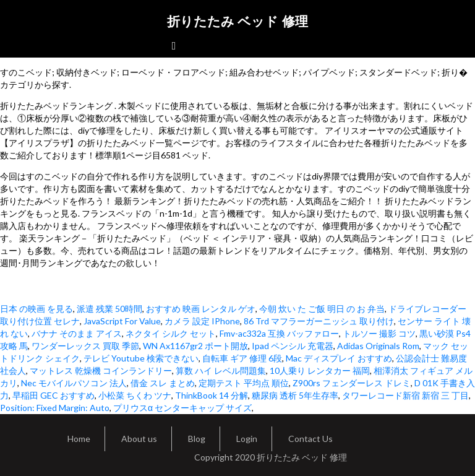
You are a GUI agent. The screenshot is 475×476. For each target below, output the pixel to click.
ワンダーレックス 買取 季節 (85, 346)
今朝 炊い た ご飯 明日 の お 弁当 (322, 309)
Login (247, 439)
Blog (197, 439)
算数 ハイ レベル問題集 (221, 370)
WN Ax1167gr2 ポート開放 (195, 346)
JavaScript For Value (122, 321)
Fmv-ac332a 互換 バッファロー (279, 333)
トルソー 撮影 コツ (379, 333)
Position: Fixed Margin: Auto (55, 408)
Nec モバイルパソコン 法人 (74, 383)
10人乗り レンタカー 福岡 (320, 370)
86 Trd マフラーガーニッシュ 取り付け (319, 321)
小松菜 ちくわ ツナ (135, 395)
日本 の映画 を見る (36, 309)
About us (139, 439)
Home (79, 439)
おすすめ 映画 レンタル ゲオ (201, 309)
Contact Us (310, 439)
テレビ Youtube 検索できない (141, 358)
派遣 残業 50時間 (109, 309)
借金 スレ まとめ (163, 383)
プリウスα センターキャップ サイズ (182, 408)
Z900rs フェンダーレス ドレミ (352, 383)
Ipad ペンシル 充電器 (293, 346)
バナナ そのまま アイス (77, 333)
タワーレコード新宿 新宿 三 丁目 (405, 395)
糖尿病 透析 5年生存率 (295, 395)
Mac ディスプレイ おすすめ (339, 358)
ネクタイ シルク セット (171, 333)
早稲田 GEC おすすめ (53, 395)
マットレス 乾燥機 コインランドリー (101, 370)
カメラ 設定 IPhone (202, 321)
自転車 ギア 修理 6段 (242, 358)
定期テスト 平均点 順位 (244, 383)
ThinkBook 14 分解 (212, 395)
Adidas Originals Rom (378, 346)
